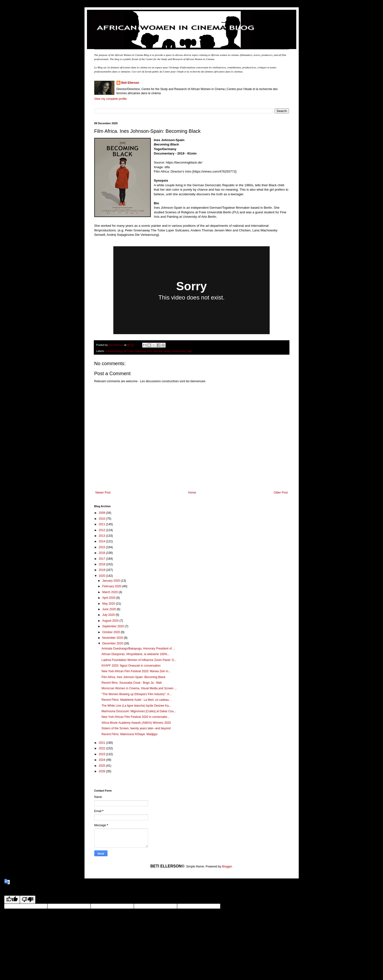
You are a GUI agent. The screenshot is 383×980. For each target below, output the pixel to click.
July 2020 (109, 615)
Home (192, 493)
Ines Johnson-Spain (159, 351)
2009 (102, 513)
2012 (102, 530)
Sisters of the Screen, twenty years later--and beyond (136, 728)
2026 (102, 771)
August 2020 (111, 621)
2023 (102, 754)
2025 (102, 766)
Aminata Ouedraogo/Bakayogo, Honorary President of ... (138, 649)
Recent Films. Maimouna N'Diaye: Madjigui (129, 734)
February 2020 (112, 586)
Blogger (227, 867)
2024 (102, 760)
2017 (102, 559)
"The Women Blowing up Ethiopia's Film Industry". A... (136, 694)
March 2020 (110, 592)
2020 (102, 576)
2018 (102, 564)
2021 (102, 743)
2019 (102, 570)
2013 (102, 536)
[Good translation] (12, 900)
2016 (102, 553)
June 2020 (109, 609)
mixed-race (178, 351)
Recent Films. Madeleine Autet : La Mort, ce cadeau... (136, 700)
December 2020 (113, 643)
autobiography (114, 351)
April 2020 (109, 598)
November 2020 (113, 638)
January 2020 (111, 581)
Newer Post (103, 493)
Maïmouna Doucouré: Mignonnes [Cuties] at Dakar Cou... (139, 711)
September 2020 (113, 626)
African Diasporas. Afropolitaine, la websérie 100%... (135, 654)
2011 (102, 524)
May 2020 (109, 604)
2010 (102, 519)
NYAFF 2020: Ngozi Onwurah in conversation (131, 666)
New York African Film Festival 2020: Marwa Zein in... (136, 671)
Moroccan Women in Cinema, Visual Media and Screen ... (139, 688)
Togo (189, 351)
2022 (102, 748)
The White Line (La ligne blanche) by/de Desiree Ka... (136, 706)
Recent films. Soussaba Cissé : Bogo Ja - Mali (131, 683)
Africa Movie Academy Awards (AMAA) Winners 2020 (136, 723)
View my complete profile (111, 99)
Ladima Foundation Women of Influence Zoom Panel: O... (139, 660)
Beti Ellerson (130, 83)
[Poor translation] (28, 900)
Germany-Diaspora (134, 351)
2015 (102, 547)
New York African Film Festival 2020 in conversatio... (135, 717)
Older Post (281, 493)
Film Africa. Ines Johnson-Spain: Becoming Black (133, 677)
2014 (102, 541)
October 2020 (111, 632)
